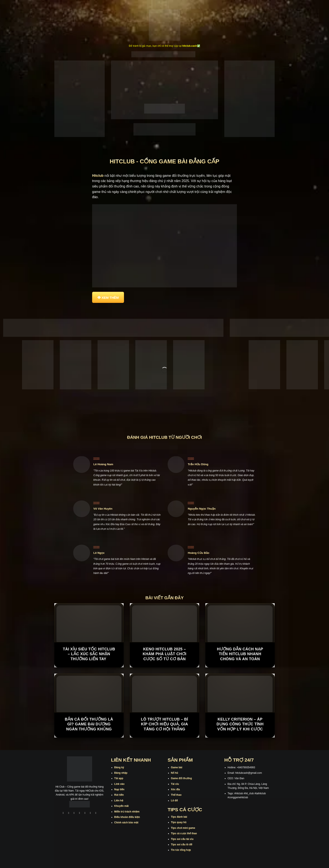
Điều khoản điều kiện (127, 817)
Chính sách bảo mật (126, 823)
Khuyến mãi (122, 806)
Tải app (119, 778)
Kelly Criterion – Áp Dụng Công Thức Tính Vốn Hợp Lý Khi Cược (240, 724)
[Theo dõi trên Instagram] (69, 813)
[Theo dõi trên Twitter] (85, 813)
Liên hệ (119, 801)
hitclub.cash (190, 46)
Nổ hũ (175, 773)
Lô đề (174, 801)
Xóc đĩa (176, 789)
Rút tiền (119, 795)
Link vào (119, 784)
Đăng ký (119, 767)
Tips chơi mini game (183, 828)
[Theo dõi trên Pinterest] (96, 813)
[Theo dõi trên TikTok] (74, 813)
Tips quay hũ (179, 822)
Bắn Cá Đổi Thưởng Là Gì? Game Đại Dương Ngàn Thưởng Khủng (89, 724)
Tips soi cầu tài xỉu (182, 839)
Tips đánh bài (179, 817)
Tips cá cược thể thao (184, 833)
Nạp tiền (119, 789)
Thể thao (176, 795)
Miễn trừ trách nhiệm (127, 812)
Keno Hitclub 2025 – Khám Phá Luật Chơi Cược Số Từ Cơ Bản (164, 654)
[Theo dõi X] (80, 813)
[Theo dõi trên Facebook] (63, 813)
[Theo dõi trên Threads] (90, 813)
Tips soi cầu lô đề (182, 845)
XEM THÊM (110, 298)
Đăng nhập (121, 773)
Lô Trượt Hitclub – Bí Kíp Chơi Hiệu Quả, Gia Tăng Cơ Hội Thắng (165, 724)
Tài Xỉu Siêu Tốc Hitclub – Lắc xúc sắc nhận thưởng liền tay (89, 654)
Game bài (177, 767)
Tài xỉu (175, 784)
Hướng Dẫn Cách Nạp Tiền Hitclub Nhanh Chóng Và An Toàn (240, 654)
